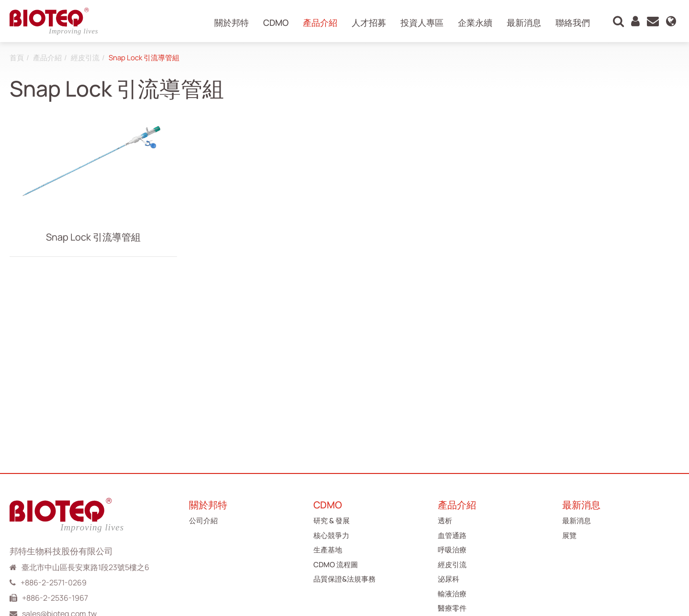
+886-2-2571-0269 (54, 583)
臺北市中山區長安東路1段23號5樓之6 (85, 567)
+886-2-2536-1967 (55, 598)
